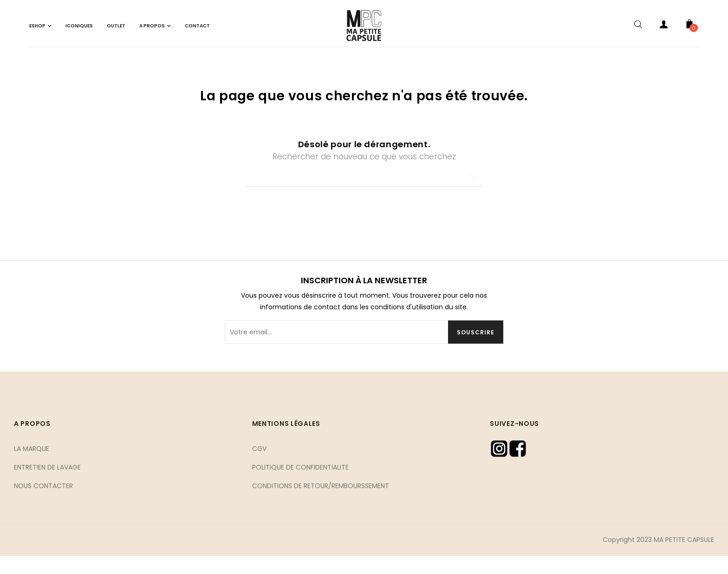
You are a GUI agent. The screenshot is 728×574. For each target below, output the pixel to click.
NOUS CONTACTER (43, 503)
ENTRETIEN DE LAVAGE (47, 485)
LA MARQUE (32, 466)
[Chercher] (364, 196)
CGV (259, 466)
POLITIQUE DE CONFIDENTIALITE (300, 485)
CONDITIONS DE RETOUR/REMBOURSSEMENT (321, 503)
